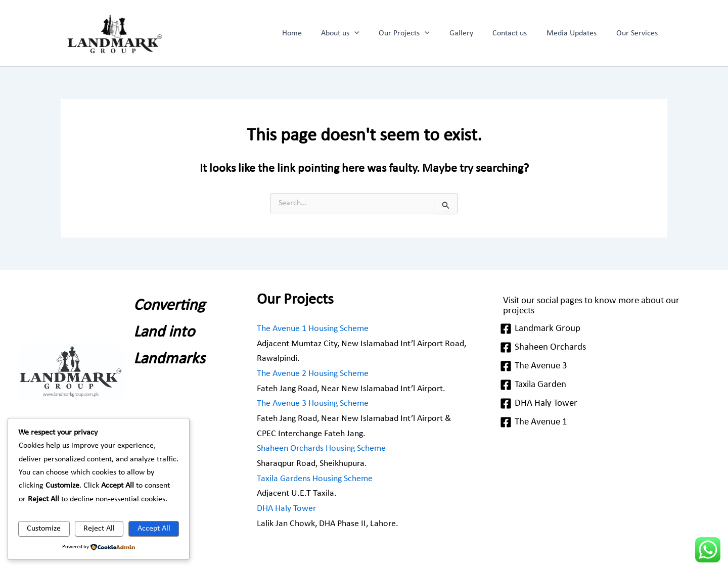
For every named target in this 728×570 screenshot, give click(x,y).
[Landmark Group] (603, 329)
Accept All (154, 529)
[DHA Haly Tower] (603, 404)
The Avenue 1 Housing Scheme (313, 329)
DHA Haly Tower (286, 509)
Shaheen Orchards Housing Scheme (321, 448)
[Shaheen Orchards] (603, 348)
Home (314, 33)
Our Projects (419, 33)
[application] (373, 33)
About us (359, 33)
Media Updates (577, 33)
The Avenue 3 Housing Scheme (313, 403)
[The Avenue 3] (603, 367)
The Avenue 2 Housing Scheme (313, 374)
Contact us (518, 33)
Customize (44, 529)
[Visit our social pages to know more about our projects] (603, 306)
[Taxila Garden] (603, 385)
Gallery (473, 33)
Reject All (99, 529)
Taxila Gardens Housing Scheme (315, 479)
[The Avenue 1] (603, 423)
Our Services (639, 33)
